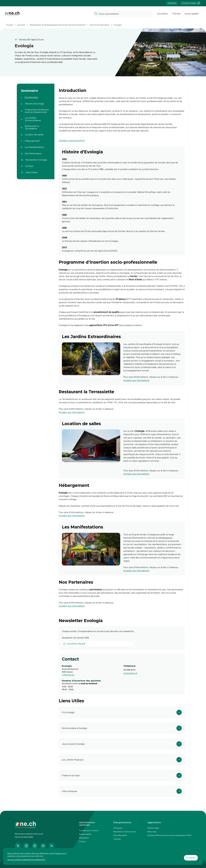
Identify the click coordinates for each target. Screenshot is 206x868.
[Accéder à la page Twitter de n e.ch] (18, 846)
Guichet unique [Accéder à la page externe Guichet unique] (153, 828)
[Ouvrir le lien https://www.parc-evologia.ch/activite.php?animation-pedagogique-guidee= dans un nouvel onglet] (122, 728)
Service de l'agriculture (100, 25)
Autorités (21, 25)
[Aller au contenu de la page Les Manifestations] (36, 146)
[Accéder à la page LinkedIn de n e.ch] (26, 846)
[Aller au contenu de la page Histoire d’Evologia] (36, 102)
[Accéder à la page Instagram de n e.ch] (35, 846)
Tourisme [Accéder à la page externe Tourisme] (117, 839)
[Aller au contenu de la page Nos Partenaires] (36, 152)
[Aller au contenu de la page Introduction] (36, 96)
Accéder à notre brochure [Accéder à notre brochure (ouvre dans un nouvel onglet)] (72, 140)
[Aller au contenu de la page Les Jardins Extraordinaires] (36, 118)
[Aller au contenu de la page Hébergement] (36, 139)
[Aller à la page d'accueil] (12, 14)
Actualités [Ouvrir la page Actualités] (162, 14)
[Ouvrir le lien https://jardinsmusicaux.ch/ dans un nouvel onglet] (122, 760)
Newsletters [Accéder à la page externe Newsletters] (84, 838)
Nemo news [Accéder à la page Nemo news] (152, 832)
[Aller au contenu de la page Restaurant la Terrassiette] (36, 126)
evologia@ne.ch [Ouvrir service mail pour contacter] (130, 673)
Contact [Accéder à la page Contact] (82, 841)
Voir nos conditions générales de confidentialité (26, 860)
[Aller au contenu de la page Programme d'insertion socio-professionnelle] (36, 109)
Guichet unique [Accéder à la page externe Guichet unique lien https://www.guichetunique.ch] (191, 3)
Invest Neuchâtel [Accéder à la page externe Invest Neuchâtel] (120, 835)
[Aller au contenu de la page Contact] (36, 165)
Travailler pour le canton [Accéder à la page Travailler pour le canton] (89, 830)
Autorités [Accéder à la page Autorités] (172, 3)
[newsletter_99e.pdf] (98, 644)
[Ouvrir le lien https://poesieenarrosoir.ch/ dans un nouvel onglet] (122, 775)
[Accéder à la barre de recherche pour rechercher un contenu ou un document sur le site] (123, 14)
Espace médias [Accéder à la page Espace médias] (85, 834)
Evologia (118, 25)
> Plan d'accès (68, 675)
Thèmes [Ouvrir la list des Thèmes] (176, 14)
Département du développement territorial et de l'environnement (58, 25)
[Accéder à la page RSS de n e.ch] (51, 846)
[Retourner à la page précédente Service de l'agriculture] (57, 40)
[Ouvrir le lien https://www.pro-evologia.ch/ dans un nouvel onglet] (122, 712)
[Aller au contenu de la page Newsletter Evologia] (36, 158)
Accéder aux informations (72, 412)
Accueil (10, 25)
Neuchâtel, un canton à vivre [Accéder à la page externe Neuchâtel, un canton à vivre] (125, 832)
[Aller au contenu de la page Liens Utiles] (36, 171)
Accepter (191, 858)
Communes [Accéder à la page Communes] (118, 828)
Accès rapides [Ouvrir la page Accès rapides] (192, 14)
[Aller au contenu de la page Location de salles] (36, 133)
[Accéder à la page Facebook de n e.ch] (43, 846)
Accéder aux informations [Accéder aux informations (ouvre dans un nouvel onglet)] (136, 380)
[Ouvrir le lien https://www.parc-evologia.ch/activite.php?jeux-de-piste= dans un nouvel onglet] (122, 744)
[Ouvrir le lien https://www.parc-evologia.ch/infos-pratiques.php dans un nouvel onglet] (122, 791)
